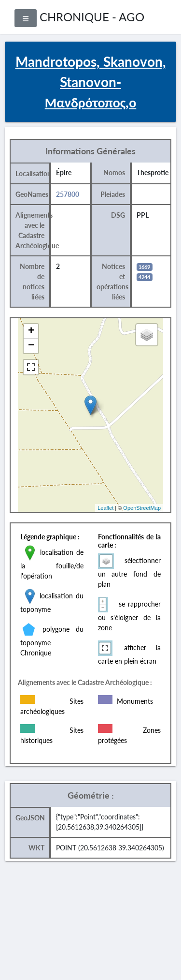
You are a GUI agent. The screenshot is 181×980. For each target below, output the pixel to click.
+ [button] (31, 331)
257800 (68, 194)
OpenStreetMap (142, 508)
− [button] (31, 346)
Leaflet (105, 508)
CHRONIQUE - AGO (92, 17)
